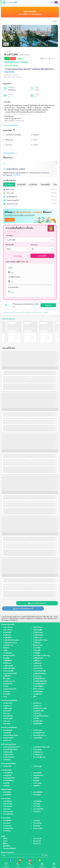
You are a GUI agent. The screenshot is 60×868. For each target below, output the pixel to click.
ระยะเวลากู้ (34, 245)
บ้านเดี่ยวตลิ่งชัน (7, 638)
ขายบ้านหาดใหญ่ (7, 804)
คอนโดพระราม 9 (7, 706)
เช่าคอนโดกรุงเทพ (38, 730)
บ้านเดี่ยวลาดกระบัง (8, 755)
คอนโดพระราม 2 (37, 706)
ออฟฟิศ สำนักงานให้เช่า (9, 668)
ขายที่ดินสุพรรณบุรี (38, 658)
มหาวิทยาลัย (33, 184)
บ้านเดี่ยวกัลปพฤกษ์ (38, 635)
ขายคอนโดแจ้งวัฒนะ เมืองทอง (41, 716)
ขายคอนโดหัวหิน (37, 773)
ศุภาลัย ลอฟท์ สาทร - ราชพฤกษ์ (16, 169)
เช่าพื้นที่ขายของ (7, 663)
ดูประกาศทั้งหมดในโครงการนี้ (23, 609)
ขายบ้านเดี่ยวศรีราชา (8, 814)
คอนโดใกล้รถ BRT (8, 684)
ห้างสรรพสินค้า (45, 184)
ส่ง (46, 856)
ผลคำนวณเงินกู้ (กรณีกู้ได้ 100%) (15, 262)
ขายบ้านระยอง (7, 809)
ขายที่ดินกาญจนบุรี (8, 666)
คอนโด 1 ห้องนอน (8, 630)
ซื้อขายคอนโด (7, 679)
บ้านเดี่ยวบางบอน (38, 638)
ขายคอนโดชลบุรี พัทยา (9, 778)
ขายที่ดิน (5, 650)
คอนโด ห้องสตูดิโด (38, 630)
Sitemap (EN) (37, 841)
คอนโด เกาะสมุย (37, 783)
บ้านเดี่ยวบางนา (7, 635)
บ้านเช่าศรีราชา (7, 831)
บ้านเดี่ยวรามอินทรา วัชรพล (40, 640)
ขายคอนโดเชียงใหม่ (8, 773)
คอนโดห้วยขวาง (37, 703)
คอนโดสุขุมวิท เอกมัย (38, 711)
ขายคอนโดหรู (7, 724)
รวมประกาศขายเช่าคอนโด (10, 689)
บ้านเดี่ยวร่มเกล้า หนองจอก (10, 643)
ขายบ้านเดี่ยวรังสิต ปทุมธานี (10, 750)
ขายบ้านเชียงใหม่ (37, 801)
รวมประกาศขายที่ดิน (8, 671)
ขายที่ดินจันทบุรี (37, 663)
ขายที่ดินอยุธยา (37, 643)
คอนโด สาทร (6, 713)
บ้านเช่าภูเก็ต (36, 821)
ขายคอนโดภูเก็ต (7, 775)
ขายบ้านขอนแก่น (8, 807)
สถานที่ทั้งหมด (9, 184)
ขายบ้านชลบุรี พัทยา (38, 809)
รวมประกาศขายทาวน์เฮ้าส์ (10, 674)
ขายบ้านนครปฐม (37, 750)
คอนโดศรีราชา (37, 786)
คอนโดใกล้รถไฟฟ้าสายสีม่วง (40, 681)
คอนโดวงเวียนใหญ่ (8, 716)
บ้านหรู (5, 697)
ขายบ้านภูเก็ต (37, 804)
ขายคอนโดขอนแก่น (38, 775)
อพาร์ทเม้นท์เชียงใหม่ (8, 781)
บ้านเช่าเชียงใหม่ (7, 821)
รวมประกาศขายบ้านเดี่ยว (40, 671)
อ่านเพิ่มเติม (17, 175)
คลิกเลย (48, 305)
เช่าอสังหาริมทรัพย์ (38, 692)
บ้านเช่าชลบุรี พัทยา (8, 828)
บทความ (5, 841)
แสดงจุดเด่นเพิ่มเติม (10, 153)
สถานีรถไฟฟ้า (21, 184)
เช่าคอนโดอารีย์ (7, 733)
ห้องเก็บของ (6, 648)
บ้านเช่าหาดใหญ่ (37, 823)
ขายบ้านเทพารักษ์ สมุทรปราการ (11, 747)
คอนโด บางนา (7, 721)
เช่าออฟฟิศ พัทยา (38, 694)
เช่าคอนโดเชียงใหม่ (38, 792)
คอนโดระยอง (6, 786)
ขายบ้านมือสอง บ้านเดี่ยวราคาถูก (42, 656)
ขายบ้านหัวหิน (37, 807)
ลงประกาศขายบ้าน (38, 668)
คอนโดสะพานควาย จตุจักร (40, 708)
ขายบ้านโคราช (37, 812)
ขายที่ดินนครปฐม (7, 708)
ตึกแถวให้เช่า (6, 658)
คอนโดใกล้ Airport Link (9, 681)
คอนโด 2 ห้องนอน (38, 627)
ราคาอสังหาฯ (10, 236)
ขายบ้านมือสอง (7, 760)
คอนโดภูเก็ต (36, 781)
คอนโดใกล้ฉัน (37, 653)
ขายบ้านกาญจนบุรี (8, 812)
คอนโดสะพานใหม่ (8, 703)
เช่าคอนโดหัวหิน (7, 795)
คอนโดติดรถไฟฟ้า (8, 653)
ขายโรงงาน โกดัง (37, 666)
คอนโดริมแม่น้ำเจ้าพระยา (39, 674)
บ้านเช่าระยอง (37, 826)
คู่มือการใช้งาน (7, 846)
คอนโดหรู (6, 686)
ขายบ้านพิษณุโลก (8, 801)
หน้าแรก (5, 839)
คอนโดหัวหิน (6, 783)
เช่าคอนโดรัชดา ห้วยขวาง (39, 735)
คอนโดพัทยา (36, 778)
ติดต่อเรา (5, 844)
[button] (52, 2)
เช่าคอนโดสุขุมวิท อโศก (39, 733)
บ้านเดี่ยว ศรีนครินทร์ (9, 757)
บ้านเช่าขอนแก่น (7, 826)
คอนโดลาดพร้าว (7, 711)
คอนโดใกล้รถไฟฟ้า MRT (39, 679)
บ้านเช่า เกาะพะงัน (38, 828)
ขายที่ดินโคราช (37, 661)
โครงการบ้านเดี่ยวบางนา (39, 757)
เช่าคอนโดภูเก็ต (37, 795)
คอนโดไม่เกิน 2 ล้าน (8, 645)
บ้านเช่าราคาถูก (37, 676)
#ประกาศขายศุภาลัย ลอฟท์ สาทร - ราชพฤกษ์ (32, 312)
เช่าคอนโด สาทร (7, 741)
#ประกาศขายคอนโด (8, 312)
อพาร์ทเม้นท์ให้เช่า (38, 738)
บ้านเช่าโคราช (7, 823)
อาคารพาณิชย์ (37, 648)
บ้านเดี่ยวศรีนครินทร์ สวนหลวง (11, 640)
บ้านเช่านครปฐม (37, 766)
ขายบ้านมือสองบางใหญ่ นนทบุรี (41, 747)
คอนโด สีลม (36, 719)
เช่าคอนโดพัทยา (7, 792)
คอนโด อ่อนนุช (37, 713)
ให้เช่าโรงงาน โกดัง (38, 645)
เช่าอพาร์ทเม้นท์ (7, 633)
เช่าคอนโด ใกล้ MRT (8, 738)
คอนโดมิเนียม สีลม (38, 721)
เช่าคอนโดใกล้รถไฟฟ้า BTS (40, 684)
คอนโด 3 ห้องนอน (8, 627)
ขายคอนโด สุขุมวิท (8, 719)
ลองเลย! (10, 220)
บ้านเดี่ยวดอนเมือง (8, 752)
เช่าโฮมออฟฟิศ (37, 650)
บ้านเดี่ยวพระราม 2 (38, 755)
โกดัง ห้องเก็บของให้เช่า (9, 656)
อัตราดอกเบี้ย (10, 245)
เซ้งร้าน (35, 697)
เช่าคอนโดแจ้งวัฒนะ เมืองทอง (11, 735)
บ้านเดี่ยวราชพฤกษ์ (38, 633)
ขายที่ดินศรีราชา (7, 676)
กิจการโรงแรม (7, 692)
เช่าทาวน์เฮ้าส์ (7, 694)
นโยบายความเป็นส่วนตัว (9, 848)
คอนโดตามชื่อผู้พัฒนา (39, 686)
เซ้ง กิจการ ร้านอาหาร (39, 689)
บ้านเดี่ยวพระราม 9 (38, 752)
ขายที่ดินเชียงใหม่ (7, 661)
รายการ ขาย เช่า (37, 839)
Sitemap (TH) (37, 844)
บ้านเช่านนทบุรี (7, 766)
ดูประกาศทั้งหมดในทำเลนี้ (37, 603)
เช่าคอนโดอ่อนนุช (8, 730)
